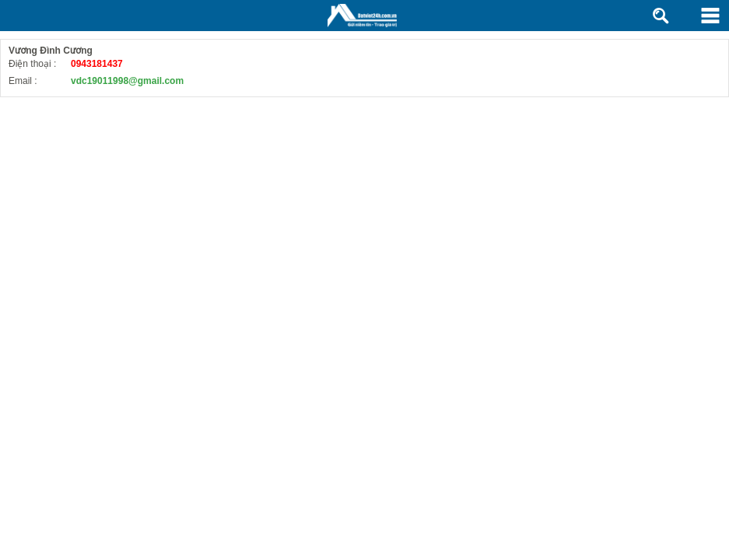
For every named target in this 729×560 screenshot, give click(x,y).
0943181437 (97, 64)
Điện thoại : (32, 64)
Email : (23, 81)
